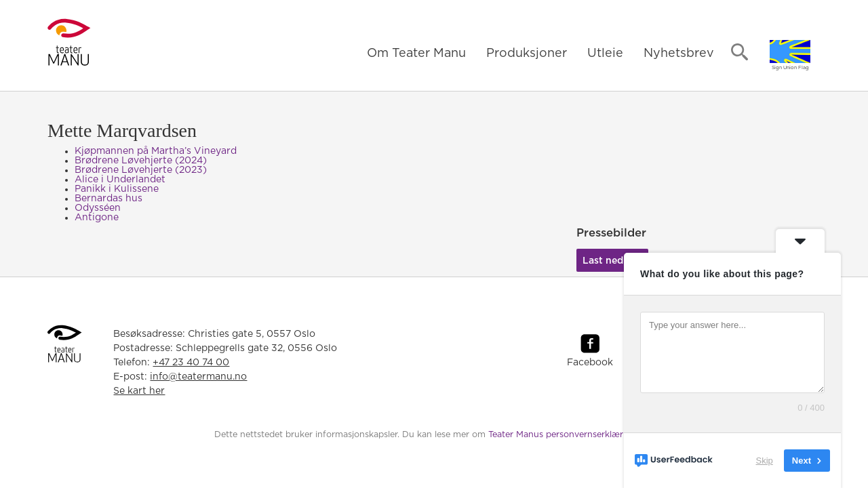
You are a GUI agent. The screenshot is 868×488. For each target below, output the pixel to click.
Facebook (590, 363)
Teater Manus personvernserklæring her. (571, 435)
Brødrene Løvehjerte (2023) (141, 170)
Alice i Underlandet (120, 180)
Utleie (605, 54)
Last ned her (612, 261)
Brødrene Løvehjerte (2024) (141, 161)
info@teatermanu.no (198, 377)
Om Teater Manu (416, 54)
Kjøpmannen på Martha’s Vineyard (156, 151)
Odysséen (98, 208)
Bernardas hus (108, 199)
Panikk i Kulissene (117, 189)
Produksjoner (527, 54)
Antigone (97, 218)
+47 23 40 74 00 (191, 363)
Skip (765, 461)
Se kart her (139, 391)
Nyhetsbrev (679, 54)
